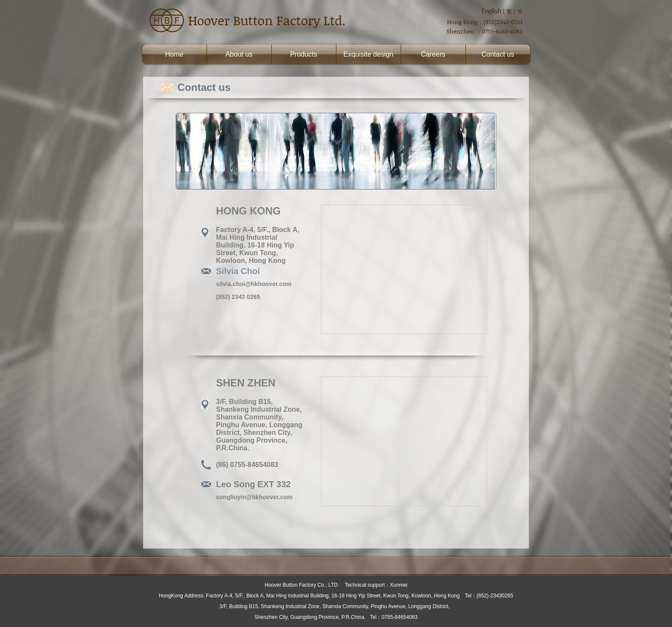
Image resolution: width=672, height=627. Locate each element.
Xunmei (399, 585)
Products (304, 54)
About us (239, 54)
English (491, 11)
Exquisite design (368, 54)
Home (174, 54)
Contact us (498, 54)
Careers (433, 54)
